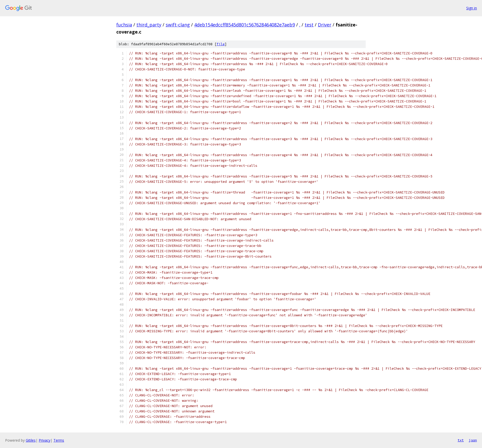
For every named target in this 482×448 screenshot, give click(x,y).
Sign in (472, 8)
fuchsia (124, 25)
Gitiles (31, 440)
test (309, 25)
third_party (149, 25)
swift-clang (178, 25)
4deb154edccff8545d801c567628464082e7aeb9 (245, 25)
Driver (325, 25)
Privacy (45, 440)
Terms (59, 440)
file (221, 44)
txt (461, 440)
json (473, 440)
